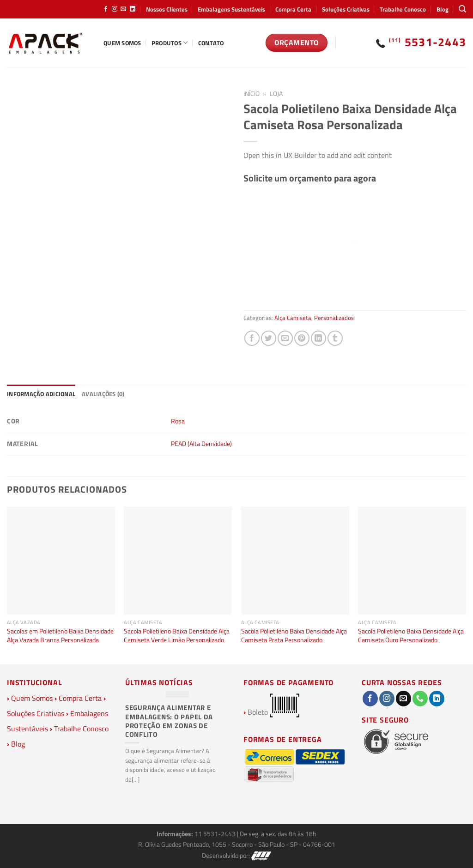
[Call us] (420, 699)
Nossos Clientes (167, 9)
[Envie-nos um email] (123, 9)
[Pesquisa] (462, 9)
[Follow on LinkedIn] (133, 9)
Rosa (178, 421)
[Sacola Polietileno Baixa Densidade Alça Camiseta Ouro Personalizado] (412, 561)
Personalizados (334, 318)
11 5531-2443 (216, 834)
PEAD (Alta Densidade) (201, 444)
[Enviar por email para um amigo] (285, 338)
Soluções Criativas (346, 9)
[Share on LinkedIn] (318, 338)
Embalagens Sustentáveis (231, 9)
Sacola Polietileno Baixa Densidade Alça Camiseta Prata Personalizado (294, 636)
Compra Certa (293, 9)
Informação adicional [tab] (41, 394)
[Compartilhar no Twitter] (269, 338)
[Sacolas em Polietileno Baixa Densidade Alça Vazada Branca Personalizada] (61, 561)
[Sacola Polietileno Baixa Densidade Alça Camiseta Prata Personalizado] (295, 561)
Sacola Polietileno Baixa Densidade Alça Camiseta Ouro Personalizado (411, 636)
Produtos (170, 43)
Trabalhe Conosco (403, 9)
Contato (211, 43)
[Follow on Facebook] (106, 9)
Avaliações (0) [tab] (103, 394)
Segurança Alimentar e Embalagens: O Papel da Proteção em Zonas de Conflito (169, 721)
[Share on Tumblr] (335, 338)
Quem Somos (122, 43)
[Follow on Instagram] (115, 9)
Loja (276, 94)
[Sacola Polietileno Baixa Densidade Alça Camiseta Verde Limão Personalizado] (178, 561)
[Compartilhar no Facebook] (252, 338)
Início (252, 94)
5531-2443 (428, 42)
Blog (443, 9)
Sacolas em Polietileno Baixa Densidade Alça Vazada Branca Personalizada (60, 636)
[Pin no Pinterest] (302, 338)
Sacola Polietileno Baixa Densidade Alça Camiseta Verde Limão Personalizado (177, 636)
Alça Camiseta (293, 318)
